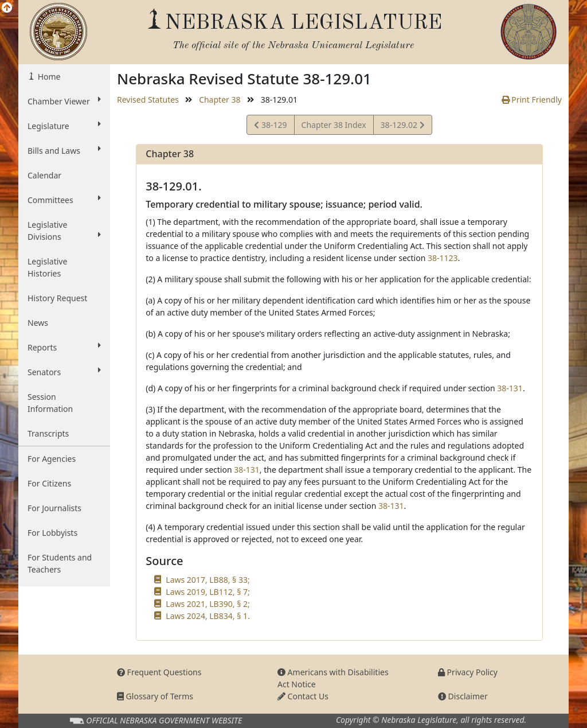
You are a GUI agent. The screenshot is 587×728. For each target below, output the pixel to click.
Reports (64, 347)
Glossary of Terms (155, 696)
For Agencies (52, 459)
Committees (64, 200)
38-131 (510, 388)
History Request (57, 298)
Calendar (44, 175)
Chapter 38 (220, 100)
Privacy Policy (468, 672)
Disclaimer (463, 696)
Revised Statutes (148, 100)
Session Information (50, 403)
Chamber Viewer (64, 101)
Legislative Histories (47, 267)
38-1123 (443, 258)
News (38, 323)
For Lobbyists (52, 533)
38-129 (270, 126)
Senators (64, 372)
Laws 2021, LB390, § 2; (208, 604)
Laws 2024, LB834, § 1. (208, 616)
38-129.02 (402, 126)
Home (48, 77)
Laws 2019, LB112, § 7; (208, 592)
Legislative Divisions (64, 231)
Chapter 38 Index (334, 125)
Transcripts (48, 433)
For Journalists (54, 508)
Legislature (64, 126)
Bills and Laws (64, 150)
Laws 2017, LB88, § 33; (208, 580)
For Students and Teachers (60, 563)
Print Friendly (532, 100)
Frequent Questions (159, 672)
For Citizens (49, 483)
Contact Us (303, 696)
